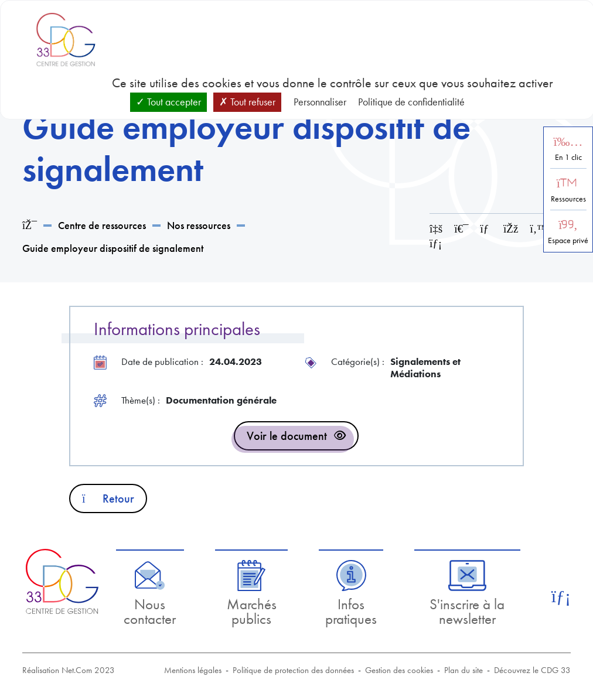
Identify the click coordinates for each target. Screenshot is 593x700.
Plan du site (464, 670)
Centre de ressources (102, 225)
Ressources (568, 199)
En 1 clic (568, 157)
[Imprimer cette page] (461, 229)
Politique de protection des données (293, 670)
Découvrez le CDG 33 (532, 670)
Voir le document (287, 436)
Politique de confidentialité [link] (411, 102)
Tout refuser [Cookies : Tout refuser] (247, 102)
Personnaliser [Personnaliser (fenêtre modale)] (320, 102)
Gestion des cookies (399, 670)
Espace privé (568, 240)
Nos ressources (199, 225)
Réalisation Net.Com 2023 (69, 670)
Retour (108, 498)
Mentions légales (193, 670)
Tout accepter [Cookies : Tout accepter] (168, 102)
